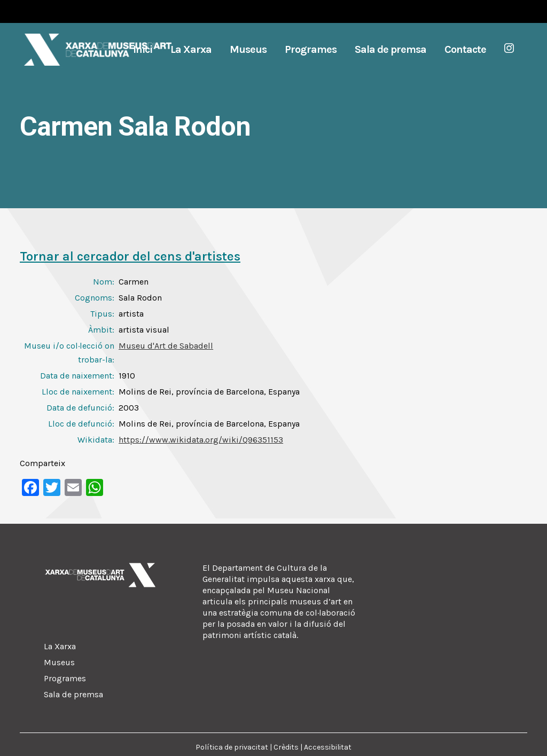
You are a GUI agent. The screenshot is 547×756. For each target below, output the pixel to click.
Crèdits (286, 747)
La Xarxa (60, 646)
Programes (65, 678)
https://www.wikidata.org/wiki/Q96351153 (201, 440)
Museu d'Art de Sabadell (166, 346)
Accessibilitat (328, 747)
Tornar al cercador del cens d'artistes (130, 256)
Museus (59, 662)
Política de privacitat (232, 747)
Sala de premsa (73, 694)
